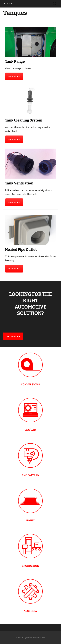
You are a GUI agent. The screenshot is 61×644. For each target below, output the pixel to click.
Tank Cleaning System (24, 120)
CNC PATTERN (30, 475)
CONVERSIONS (30, 384)
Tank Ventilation (19, 183)
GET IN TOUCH (13, 336)
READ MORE (14, 76)
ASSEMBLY (30, 611)
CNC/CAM (30, 430)
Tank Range (15, 61)
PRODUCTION (30, 566)
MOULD (30, 520)
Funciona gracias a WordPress (31, 637)
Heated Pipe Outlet (21, 250)
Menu (7, 4)
